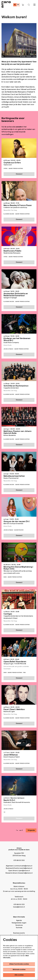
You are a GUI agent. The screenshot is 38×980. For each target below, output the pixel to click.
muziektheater (19, 530)
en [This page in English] (18, 5)
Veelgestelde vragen (19, 923)
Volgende (31, 830)
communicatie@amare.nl (23, 866)
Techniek (19, 928)
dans (5, 577)
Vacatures (19, 925)
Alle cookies (19, 975)
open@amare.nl (24, 871)
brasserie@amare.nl (25, 873)
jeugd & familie (8, 349)
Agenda (19, 920)
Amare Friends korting (16, 169)
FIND (24, 673)
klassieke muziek (9, 214)
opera (6, 169)
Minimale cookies (19, 970)
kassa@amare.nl (19, 907)
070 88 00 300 (19, 860)
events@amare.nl (26, 868)
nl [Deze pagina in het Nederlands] (15, 5)
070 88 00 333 (19, 905)
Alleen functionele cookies (19, 964)
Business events (19, 933)
